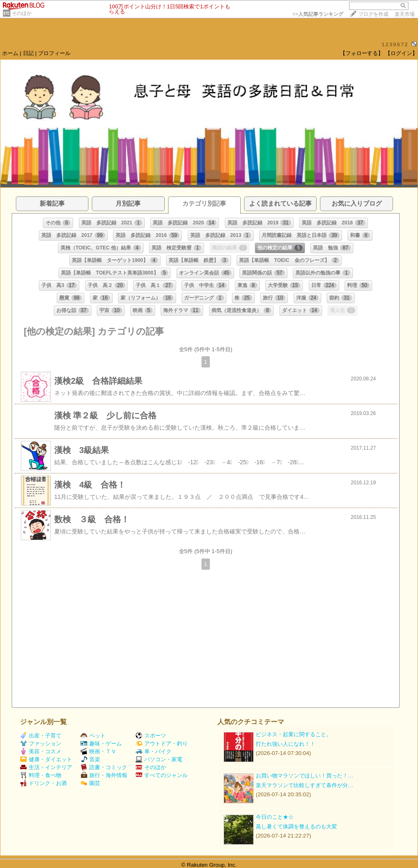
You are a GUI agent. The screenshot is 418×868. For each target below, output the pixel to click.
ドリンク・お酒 (43, 783)
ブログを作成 (373, 14)
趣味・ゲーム (101, 743)
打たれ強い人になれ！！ (286, 744)
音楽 (90, 759)
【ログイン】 (401, 53)
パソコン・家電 (159, 759)
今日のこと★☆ (275, 817)
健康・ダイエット (46, 759)
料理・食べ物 (41, 775)
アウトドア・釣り (162, 743)
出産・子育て (41, 736)
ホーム (10, 53)
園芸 (90, 783)
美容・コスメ (41, 751)
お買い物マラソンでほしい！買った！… (305, 776)
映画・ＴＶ (98, 751)
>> (318, 14)
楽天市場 (405, 14)
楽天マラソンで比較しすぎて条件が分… (305, 785)
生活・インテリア (46, 767)
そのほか (22, 13)
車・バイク (154, 751)
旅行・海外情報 (104, 775)
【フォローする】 (362, 53)
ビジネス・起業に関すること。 (294, 734)
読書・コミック (104, 767)
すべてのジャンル (162, 775)
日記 (28, 53)
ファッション (41, 743)
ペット (93, 736)
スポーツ (151, 736)
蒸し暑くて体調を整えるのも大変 (296, 826)
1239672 (395, 44)
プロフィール (54, 53)
